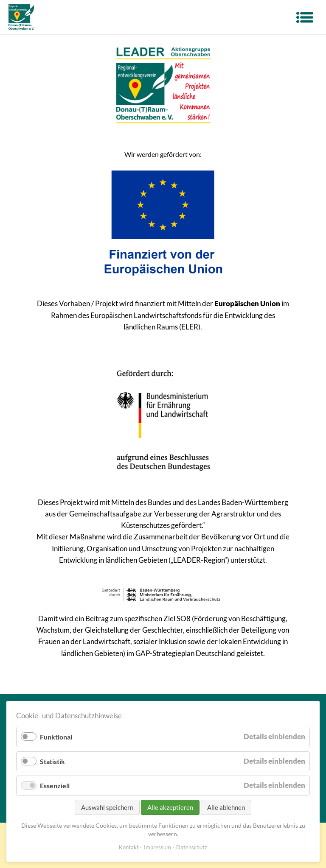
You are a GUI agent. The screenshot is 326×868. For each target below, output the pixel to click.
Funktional (56, 737)
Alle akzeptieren (170, 807)
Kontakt (129, 847)
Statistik (52, 761)
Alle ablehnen (226, 807)
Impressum (157, 847)
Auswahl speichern (107, 807)
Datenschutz (192, 847)
